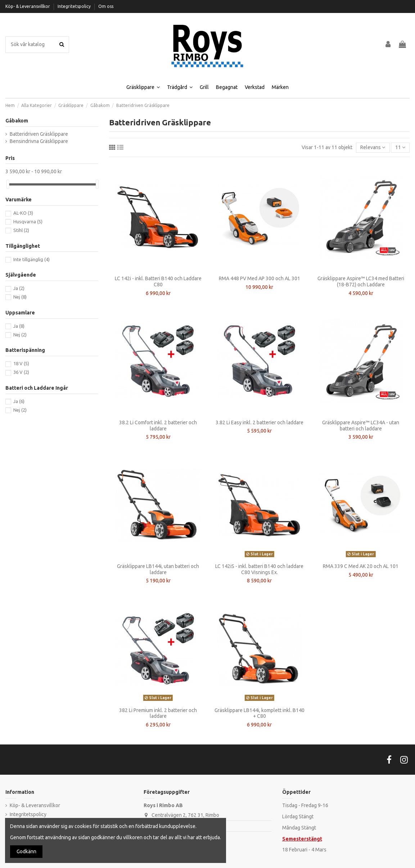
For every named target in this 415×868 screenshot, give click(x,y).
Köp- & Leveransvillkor (28, 6)
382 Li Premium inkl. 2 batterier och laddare (158, 713)
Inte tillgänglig (31, 259)
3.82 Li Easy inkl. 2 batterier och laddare (260, 422)
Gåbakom (17, 121)
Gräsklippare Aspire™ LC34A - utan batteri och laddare (361, 426)
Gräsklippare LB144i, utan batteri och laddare (158, 569)
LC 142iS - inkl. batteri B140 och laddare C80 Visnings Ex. (259, 569)
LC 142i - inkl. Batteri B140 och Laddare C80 (158, 281)
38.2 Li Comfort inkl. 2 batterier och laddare (158, 426)
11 (400, 147)
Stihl (21, 230)
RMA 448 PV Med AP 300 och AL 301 (260, 278)
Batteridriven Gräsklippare (39, 134)
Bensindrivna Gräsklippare (39, 141)
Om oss (106, 6)
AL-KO (23, 213)
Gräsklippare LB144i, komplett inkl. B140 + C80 (260, 713)
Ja (19, 288)
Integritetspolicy (75, 6)
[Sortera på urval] (373, 148)
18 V (21, 363)
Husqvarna (28, 222)
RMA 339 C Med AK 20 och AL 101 (361, 566)
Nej (20, 297)
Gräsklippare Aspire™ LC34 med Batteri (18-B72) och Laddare (361, 281)
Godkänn (26, 851)
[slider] (8, 184)
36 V (21, 372)
